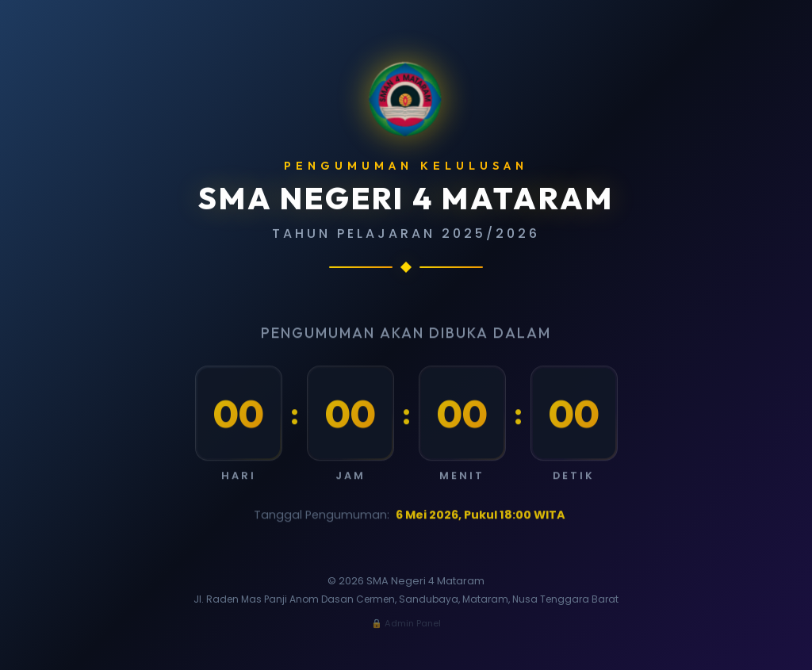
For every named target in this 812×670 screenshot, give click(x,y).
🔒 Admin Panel (406, 623)
